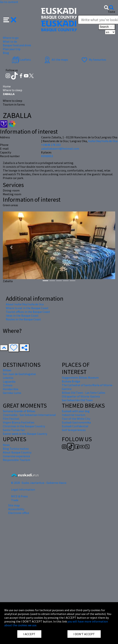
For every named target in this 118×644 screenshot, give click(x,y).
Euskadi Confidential (75, 426)
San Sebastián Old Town (77, 400)
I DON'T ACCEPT (84, 634)
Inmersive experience (16, 456)
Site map (14, 505)
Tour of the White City (76, 419)
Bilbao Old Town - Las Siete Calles (84, 393)
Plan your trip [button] (12, 49)
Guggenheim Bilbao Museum (80, 378)
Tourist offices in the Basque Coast (28, 312)
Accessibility (16, 509)
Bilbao (7, 370)
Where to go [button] (11, 38)
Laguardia (9, 381)
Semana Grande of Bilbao (19, 411)
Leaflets (21, 60)
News (6, 445)
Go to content (9, 2)
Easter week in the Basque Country (25, 434)
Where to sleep (12, 90)
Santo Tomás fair (14, 430)
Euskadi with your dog (76, 411)
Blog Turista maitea (16, 449)
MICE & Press (19, 496)
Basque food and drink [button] (17, 45)
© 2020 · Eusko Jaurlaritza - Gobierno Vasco (39, 483)
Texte (112, 12)
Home (7, 86)
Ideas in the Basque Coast (22, 315)
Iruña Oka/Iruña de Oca (103, 141)
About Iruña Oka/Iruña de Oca (25, 304)
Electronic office (19, 513)
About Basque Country (17, 452)
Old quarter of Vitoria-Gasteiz (81, 396)
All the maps (56, 60)
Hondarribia (11, 389)
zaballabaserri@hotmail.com (60, 149)
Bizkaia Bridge (71, 381)
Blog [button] (6, 53)
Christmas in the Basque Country (24, 426)
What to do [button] (10, 41)
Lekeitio (8, 378)
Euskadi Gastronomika (76, 422)
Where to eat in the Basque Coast (27, 308)
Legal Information (23, 489)
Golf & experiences (74, 430)
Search (107, 27)
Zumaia (8, 385)
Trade (15, 500)
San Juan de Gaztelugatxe (19, 374)
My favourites (93, 60)
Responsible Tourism (16, 460)
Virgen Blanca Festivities (19, 422)
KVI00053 (47, 156)
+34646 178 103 (51, 145)
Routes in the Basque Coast (23, 319)
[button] (10, 19)
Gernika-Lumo (12, 393)
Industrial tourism (74, 415)
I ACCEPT (29, 634)
